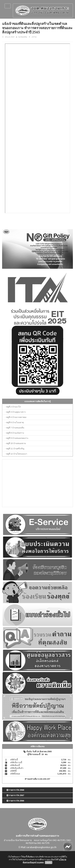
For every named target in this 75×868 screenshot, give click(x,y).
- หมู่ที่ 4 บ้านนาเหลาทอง (16, 417)
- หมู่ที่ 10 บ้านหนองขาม (15, 443)
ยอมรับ (49, 862)
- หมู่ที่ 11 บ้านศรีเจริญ (15, 449)
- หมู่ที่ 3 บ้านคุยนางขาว (15, 412)
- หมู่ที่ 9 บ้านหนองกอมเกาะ (17, 438)
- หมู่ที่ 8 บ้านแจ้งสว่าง (15, 433)
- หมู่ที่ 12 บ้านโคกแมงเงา (16, 454)
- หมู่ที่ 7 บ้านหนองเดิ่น (15, 428)
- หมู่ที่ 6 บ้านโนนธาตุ (14, 422)
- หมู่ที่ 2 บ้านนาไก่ (13, 407)
